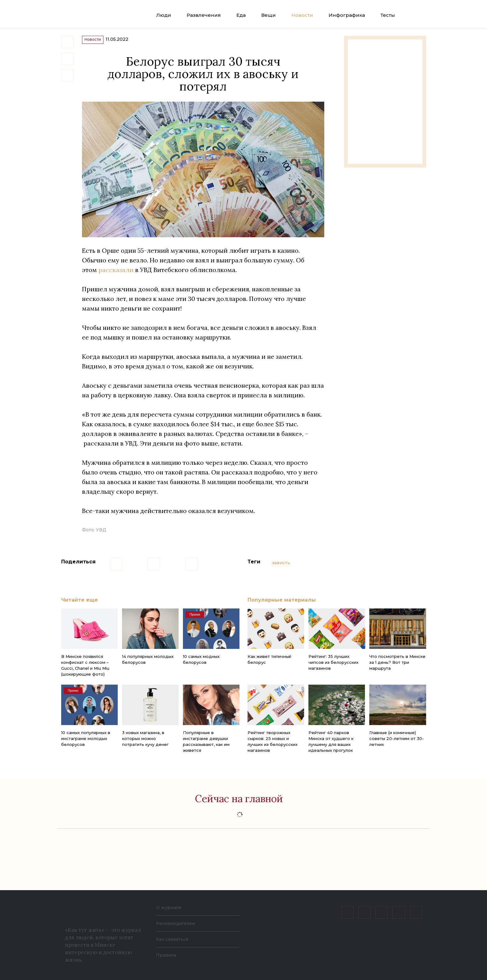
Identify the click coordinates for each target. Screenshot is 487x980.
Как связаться (174, 939)
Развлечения (204, 15)
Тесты (388, 15)
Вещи (269, 15)
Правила (167, 955)
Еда (241, 15)
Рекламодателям (179, 923)
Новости (302, 15)
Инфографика (347, 15)
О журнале (170, 907)
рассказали (116, 275)
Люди (164, 15)
